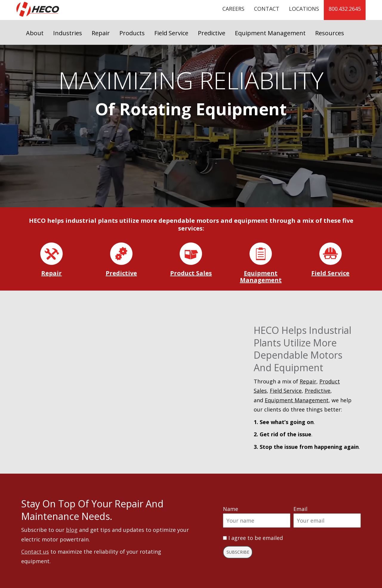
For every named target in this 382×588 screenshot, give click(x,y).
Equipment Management (270, 33)
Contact (267, 9)
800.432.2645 (345, 9)
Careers (233, 9)
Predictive (212, 33)
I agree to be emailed (256, 538)
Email (300, 509)
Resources (330, 33)
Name (231, 509)
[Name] (257, 521)
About (35, 33)
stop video (365, 200)
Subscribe (238, 552)
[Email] (327, 521)
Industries (68, 33)
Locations (304, 9)
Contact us (35, 552)
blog (72, 530)
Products (132, 33)
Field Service (171, 33)
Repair (101, 33)
